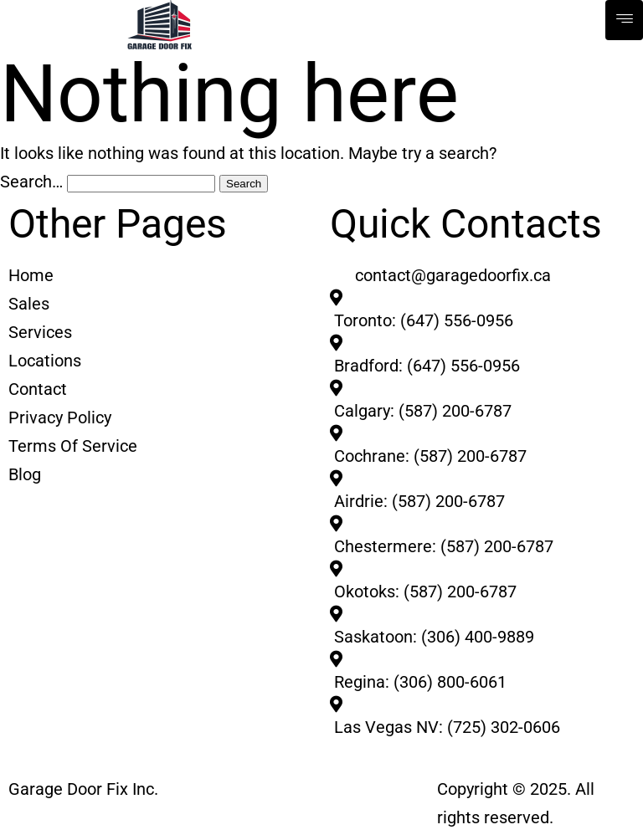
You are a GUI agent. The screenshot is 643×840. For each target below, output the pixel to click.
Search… (31, 182)
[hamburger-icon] (624, 20)
